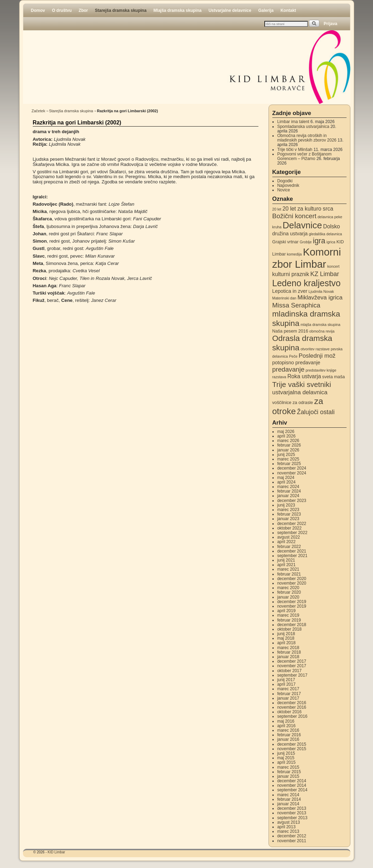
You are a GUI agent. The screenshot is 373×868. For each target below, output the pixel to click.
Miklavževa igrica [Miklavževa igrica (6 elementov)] (320, 298)
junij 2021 (286, 560)
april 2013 (286, 827)
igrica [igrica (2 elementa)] (331, 242)
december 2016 (292, 703)
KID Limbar (56, 852)
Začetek (38, 111)
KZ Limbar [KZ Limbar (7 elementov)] (325, 274)
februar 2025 (289, 464)
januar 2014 (288, 804)
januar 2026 (288, 450)
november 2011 (292, 841)
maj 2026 (286, 432)
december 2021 (292, 551)
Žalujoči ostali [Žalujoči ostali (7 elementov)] (316, 412)
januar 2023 (288, 519)
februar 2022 (289, 547)
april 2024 (286, 482)
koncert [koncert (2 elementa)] (333, 266)
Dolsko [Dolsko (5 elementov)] (332, 226)
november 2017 (292, 666)
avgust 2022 (289, 537)
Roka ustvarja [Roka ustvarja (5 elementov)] (304, 376)
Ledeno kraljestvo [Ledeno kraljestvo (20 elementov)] (306, 283)
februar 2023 (289, 514)
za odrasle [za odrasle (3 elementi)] (303, 402)
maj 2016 (286, 721)
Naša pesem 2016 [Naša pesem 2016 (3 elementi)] (290, 331)
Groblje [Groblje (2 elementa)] (305, 242)
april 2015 (286, 762)
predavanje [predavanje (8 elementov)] (289, 369)
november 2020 (292, 583)
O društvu (62, 10)
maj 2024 (286, 478)
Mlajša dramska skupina (178, 10)
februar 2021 (289, 574)
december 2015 (292, 744)
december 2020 (292, 579)
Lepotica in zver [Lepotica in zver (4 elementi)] (290, 291)
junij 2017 (286, 680)
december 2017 (292, 661)
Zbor (83, 10)
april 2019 (286, 611)
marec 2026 (288, 441)
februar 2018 (289, 652)
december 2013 (292, 808)
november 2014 (292, 785)
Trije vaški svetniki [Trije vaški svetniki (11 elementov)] (302, 384)
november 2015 (292, 749)
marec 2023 (288, 510)
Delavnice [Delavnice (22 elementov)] (302, 225)
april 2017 (286, 684)
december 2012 (292, 836)
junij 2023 (286, 505)
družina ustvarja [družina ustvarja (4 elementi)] (290, 234)
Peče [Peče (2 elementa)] (293, 356)
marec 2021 (288, 569)
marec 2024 (288, 487)
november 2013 (292, 813)
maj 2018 (286, 638)
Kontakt (288, 10)
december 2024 (292, 468)
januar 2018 (288, 657)
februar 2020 (289, 592)
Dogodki (285, 181)
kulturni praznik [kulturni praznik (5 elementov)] (291, 274)
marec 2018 (288, 648)
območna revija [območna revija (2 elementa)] (322, 331)
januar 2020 (288, 597)
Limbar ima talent (293, 122)
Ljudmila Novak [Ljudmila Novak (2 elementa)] (321, 291)
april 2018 (286, 643)
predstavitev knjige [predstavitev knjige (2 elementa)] (321, 370)
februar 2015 (289, 772)
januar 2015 (288, 776)
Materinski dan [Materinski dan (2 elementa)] (284, 298)
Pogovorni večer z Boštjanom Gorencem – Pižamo (304, 156)
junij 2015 (286, 753)
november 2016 (292, 707)
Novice (284, 190)
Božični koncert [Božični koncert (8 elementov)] (294, 216)
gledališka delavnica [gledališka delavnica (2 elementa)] (325, 234)
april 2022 (286, 542)
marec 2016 (288, 730)
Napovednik (288, 185)
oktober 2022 (289, 528)
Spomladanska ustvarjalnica (303, 127)
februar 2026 (289, 445)
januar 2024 (288, 496)
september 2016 (292, 716)
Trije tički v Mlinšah (295, 150)
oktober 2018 (289, 629)
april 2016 (286, 726)
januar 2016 (288, 739)
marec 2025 (288, 459)
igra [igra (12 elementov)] (319, 241)
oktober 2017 (289, 671)
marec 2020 (288, 588)
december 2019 (292, 602)
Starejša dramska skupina (121, 10)
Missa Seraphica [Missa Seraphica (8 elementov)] (296, 305)
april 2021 (286, 565)
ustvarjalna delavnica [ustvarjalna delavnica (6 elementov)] (300, 392)
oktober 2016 (289, 712)
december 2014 (292, 781)
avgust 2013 (289, 822)
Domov (38, 10)
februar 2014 (289, 799)
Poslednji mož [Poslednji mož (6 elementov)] (317, 356)
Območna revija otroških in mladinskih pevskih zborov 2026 (307, 138)
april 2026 (286, 436)
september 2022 (292, 533)
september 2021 (292, 556)
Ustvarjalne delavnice (230, 10)
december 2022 (292, 524)
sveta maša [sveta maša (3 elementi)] (333, 377)
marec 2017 (288, 689)
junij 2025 (286, 455)
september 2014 (292, 790)
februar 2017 (289, 694)
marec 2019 (288, 615)
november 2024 (292, 473)
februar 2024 (289, 491)
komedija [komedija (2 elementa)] (294, 254)
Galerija (266, 10)
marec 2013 (288, 831)
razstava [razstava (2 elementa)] (279, 377)
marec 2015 (288, 767)
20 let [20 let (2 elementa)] (277, 209)
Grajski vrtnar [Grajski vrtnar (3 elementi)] (286, 242)
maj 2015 (286, 758)
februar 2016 (289, 735)
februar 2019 (289, 620)
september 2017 (292, 675)
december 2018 (292, 625)
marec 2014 (288, 795)
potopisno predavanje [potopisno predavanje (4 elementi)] (296, 363)
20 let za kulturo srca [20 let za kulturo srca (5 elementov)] (308, 209)
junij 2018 (286, 634)
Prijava (330, 24)
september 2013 (292, 818)
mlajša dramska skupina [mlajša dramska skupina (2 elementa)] (320, 325)
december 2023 (292, 501)
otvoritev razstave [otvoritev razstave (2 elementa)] (315, 349)
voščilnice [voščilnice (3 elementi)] (282, 402)
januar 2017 (288, 698)
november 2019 (292, 606)
